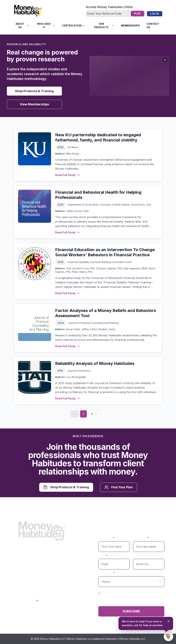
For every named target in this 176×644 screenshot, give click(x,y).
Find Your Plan (119, 487)
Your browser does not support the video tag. (129, 76)
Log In (155, 14)
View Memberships (34, 104)
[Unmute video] (165, 60)
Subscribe (131, 611)
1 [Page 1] (83, 414)
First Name (106, 538)
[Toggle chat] (168, 636)
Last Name (141, 538)
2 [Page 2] (92, 414)
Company (139, 556)
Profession (106, 573)
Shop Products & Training (34, 91)
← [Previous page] (75, 414)
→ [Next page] (101, 414)
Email (103, 556)
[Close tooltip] (169, 621)
